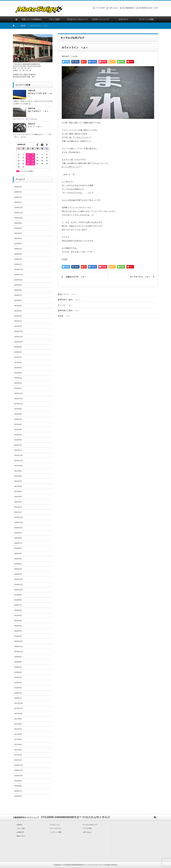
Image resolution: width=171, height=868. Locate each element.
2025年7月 (18, 233)
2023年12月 (18, 331)
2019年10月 (18, 590)
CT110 (65, 259)
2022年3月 (18, 440)
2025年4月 (18, 249)
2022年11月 (18, 399)
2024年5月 (18, 306)
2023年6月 (18, 363)
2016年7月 (18, 791)
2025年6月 (18, 239)
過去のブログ (21, 836)
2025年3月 (18, 254)
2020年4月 (18, 559)
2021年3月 (18, 502)
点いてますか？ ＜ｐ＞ (38, 111)
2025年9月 (18, 223)
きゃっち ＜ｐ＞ (65, 305)
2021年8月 (18, 476)
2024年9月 (18, 285)
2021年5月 (18, 492)
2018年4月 (18, 683)
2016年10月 (18, 776)
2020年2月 (18, 569)
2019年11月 (18, 585)
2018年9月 (18, 657)
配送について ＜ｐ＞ (67, 294)
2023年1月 (18, 388)
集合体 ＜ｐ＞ (64, 316)
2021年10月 (18, 466)
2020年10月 (18, 528)
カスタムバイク (55, 825)
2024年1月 (18, 326)
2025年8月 (18, 228)
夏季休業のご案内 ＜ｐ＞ (69, 300)
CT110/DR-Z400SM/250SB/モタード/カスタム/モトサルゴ (83, 865)
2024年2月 (18, 321)
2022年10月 (18, 404)
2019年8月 (18, 600)
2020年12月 (18, 517)
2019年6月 (18, 610)
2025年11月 (18, 213)
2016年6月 (18, 796)
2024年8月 (18, 290)
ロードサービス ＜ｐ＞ (140, 277)
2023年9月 (18, 347)
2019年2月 (18, 631)
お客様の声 (20, 832)
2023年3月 (18, 378)
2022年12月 (18, 393)
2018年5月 (18, 677)
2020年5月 (18, 554)
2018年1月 (18, 698)
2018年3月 (18, 688)
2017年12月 (18, 703)
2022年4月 (18, 435)
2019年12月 (18, 579)
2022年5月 (18, 430)
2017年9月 (18, 719)
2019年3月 (18, 626)
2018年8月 (18, 662)
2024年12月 (18, 269)
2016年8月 (18, 786)
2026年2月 (18, 197)
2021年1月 (18, 512)
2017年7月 (18, 729)
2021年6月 (18, 486)
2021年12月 (18, 455)
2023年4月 (18, 373)
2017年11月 (18, 708)
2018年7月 (18, 667)
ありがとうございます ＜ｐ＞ (40, 95)
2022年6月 (18, 424)
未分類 (23, 26)
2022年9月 (18, 409)
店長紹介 (20, 825)
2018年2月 (18, 693)
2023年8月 (18, 352)
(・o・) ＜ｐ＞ (35, 127)
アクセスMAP (100, 8)
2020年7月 (18, 543)
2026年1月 (18, 202)
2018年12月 (18, 641)
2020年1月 (18, 574)
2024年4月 (18, 311)
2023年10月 (18, 342)
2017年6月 (18, 734)
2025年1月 (18, 264)
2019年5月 (18, 616)
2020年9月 (18, 533)
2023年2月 (18, 383)
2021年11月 (18, 461)
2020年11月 (18, 522)
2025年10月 (18, 218)
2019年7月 (18, 605)
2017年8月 (18, 724)
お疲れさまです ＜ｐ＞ (76, 277)
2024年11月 (18, 275)
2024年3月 (18, 316)
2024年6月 (18, 300)
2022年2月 (18, 445)
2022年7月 (18, 419)
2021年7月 (18, 481)
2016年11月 (18, 770)
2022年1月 (18, 450)
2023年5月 (18, 368)
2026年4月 (18, 187)
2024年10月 (18, 280)
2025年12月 (18, 208)
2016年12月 (18, 765)
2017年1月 (18, 760)
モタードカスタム (56, 828)
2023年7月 (18, 357)
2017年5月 (18, 739)
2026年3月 (18, 192)
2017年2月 (18, 755)
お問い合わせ (114, 8)
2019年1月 (18, 636)
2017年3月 (18, 750)
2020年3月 (18, 564)
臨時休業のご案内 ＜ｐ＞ (69, 310)
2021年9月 (18, 471)
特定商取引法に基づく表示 (149, 8)
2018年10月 (18, 652)
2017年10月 (18, 714)
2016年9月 (18, 781)
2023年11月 (18, 337)
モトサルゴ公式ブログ (90, 825)
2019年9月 (18, 595)
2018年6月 (18, 672)
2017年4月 (18, 745)
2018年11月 (18, 646)
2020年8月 (18, 538)
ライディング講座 (56, 832)
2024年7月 (18, 295)
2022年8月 (18, 414)
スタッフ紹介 (21, 828)
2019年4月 (18, 621)
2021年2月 (18, 507)
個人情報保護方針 (129, 8)
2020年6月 (18, 548)
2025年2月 (18, 259)
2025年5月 (18, 244)
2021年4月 (18, 497)
